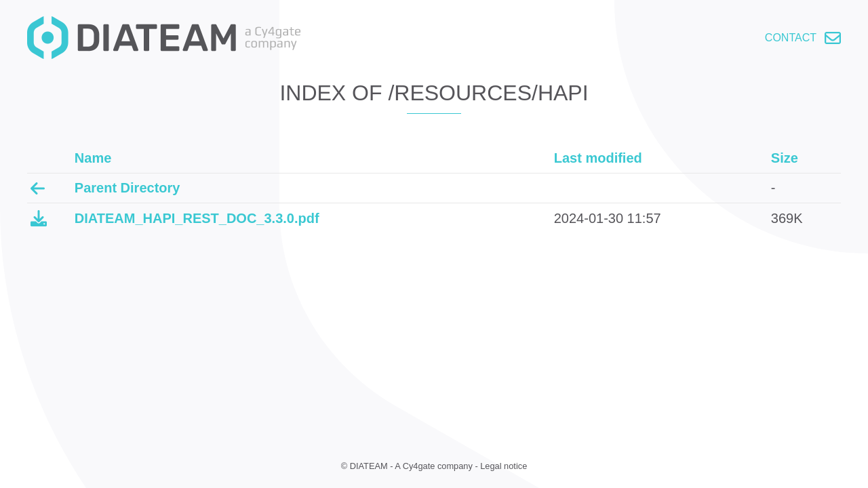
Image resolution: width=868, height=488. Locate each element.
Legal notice (504, 466)
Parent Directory (127, 188)
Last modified (598, 158)
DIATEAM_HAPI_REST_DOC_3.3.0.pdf (197, 218)
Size (785, 158)
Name (93, 158)
